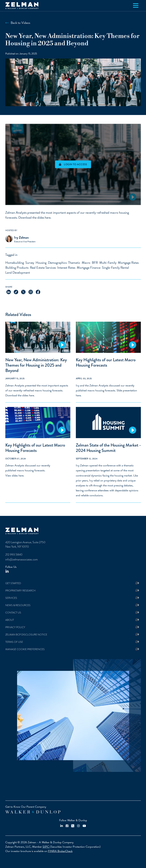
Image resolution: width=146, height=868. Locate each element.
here (48, 217)
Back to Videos (20, 23)
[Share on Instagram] (31, 292)
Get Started (13, 583)
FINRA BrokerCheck (60, 851)
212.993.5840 (14, 555)
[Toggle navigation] (136, 6)
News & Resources (18, 605)
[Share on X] (23, 292)
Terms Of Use (14, 642)
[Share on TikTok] (16, 292)
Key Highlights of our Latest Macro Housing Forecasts (106, 362)
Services (11, 598)
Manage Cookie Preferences (25, 649)
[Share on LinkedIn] (9, 292)
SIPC (46, 847)
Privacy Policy (15, 627)
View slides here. (15, 476)
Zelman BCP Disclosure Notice (26, 635)
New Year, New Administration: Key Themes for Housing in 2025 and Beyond (36, 365)
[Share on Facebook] (38, 292)
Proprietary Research (20, 591)
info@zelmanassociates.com (21, 560)
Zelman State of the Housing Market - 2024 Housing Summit (108, 448)
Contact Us (13, 613)
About (10, 620)
